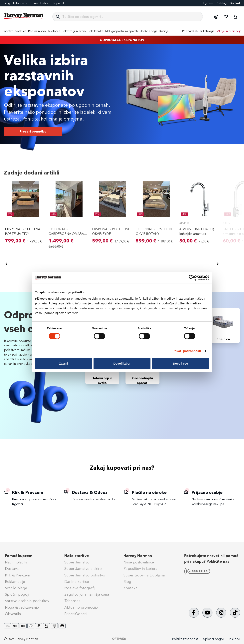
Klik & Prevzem (18, 575)
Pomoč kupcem (19, 556)
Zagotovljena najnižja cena (87, 594)
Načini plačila (16, 562)
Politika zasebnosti (185, 639)
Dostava (12, 569)
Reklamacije (15, 582)
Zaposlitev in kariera (140, 569)
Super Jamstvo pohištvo (85, 575)
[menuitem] (8, 31)
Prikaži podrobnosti (187, 351)
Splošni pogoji (17, 594)
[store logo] (24, 16)
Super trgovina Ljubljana (144, 575)
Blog (7, 3)
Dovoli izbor (122, 363)
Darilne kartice (40, 3)
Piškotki (234, 639)
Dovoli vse (180, 363)
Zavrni (63, 363)
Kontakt (235, 3)
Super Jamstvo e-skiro (83, 569)
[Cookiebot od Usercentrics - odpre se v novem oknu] (192, 278)
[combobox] (131, 17)
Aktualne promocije (81, 607)
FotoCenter (20, 3)
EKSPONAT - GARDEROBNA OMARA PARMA (66, 234)
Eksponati (58, 3)
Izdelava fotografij (80, 588)
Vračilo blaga (16, 588)
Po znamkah (190, 31)
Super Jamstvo (77, 562)
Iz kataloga (207, 31)
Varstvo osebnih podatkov (27, 601)
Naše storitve (77, 556)
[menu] (122, 31)
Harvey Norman (138, 556)
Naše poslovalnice (139, 562)
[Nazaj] (6, 264)
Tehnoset (72, 601)
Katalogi (222, 3)
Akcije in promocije (229, 31)
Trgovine (208, 3)
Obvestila (13, 614)
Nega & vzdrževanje (22, 607)
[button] (216, 17)
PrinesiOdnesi (76, 614)
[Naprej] (218, 264)
